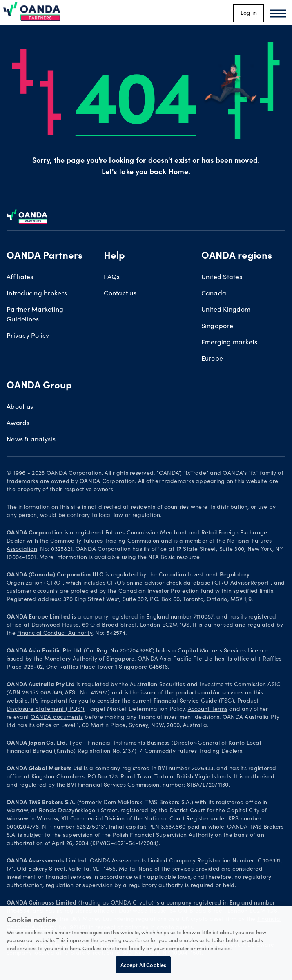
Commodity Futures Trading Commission (105, 541)
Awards (18, 423)
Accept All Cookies (143, 965)
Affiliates (20, 277)
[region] (146, 943)
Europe (212, 359)
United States (222, 277)
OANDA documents (57, 718)
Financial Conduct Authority (55, 634)
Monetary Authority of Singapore (90, 659)
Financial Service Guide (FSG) (194, 701)
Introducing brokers (37, 294)
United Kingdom (226, 310)
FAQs (112, 277)
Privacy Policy (28, 336)
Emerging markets (230, 343)
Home (178, 173)
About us (20, 407)
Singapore (217, 326)
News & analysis (31, 440)
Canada (214, 294)
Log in (249, 13)
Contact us (120, 294)
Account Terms (208, 710)
